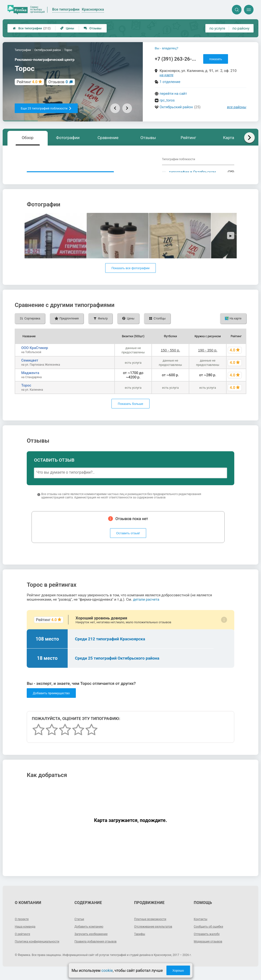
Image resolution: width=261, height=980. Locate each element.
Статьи (80, 928)
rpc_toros (167, 100)
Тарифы (140, 942)
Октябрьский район (176, 107)
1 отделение (170, 82)
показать (216, 59)
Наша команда (26, 935)
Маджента (30, 382)
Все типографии (32, 28)
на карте (167, 75)
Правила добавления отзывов (98, 950)
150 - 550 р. (170, 359)
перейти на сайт (173, 94)
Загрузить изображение (93, 942)
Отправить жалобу (209, 942)
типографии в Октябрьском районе (192, 174)
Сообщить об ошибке (211, 935)
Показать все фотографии (130, 277)
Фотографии (68, 138)
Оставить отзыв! (128, 542)
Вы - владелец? (166, 48)
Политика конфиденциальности (40, 950)
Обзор (28, 138)
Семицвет (30, 369)
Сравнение (108, 138)
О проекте (23, 928)
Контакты (202, 928)
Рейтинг (188, 138)
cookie (107, 970)
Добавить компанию (91, 935)
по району (241, 28)
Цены (67, 28)
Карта (228, 138)
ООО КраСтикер (35, 356)
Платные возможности (152, 928)
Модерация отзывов (210, 950)
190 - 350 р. (208, 359)
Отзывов (58, 82)
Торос (26, 394)
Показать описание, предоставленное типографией (70, 176)
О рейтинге (23, 942)
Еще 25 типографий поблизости (46, 108)
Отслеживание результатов (156, 935)
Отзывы (93, 28)
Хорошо (178, 970)
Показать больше (130, 412)
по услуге (217, 28)
